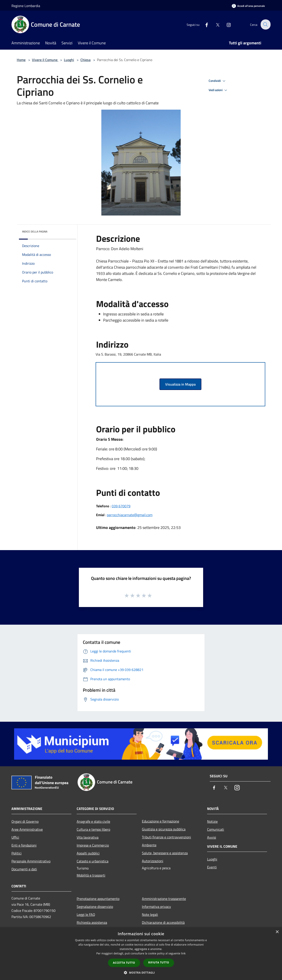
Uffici (15, 837)
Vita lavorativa (88, 837)
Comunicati (216, 829)
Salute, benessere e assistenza (165, 853)
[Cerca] (265, 24)
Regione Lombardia (26, 6)
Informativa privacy (156, 907)
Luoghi (69, 60)
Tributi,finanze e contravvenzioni (166, 837)
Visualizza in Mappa (180, 384)
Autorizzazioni (153, 861)
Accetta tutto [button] (124, 963)
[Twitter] (215, 24)
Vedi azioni (219, 90)
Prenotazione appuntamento (98, 899)
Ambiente (149, 845)
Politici (17, 853)
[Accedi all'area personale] (248, 6)
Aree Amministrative (27, 829)
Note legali (150, 914)
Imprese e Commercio (93, 845)
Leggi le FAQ (86, 914)
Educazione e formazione (160, 821)
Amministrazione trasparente (164, 899)
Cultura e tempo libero (93, 829)
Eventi (212, 867)
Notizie (212, 821)
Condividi (218, 81)
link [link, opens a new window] (183, 953)
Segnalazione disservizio (95, 907)
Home (21, 60)
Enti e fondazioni (24, 845)
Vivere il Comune (45, 60)
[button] (141, 973)
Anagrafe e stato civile (93, 821)
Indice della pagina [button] (35, 231)
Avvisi (212, 837)
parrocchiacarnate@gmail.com (130, 515)
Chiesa (85, 60)
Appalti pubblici (88, 853)
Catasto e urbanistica (93, 861)
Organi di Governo (25, 821)
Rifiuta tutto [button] (159, 962)
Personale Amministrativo (31, 861)
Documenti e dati (24, 869)
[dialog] (141, 954)
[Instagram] (226, 24)
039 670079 (121, 506)
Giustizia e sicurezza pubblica (164, 829)
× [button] (277, 932)
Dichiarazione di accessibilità (163, 922)
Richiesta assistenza (92, 922)
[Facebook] (204, 24)
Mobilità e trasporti (91, 875)
